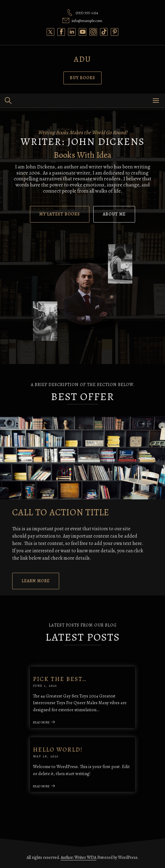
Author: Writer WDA (79, 857)
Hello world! (58, 750)
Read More (44, 722)
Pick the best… (60, 679)
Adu (82, 59)
